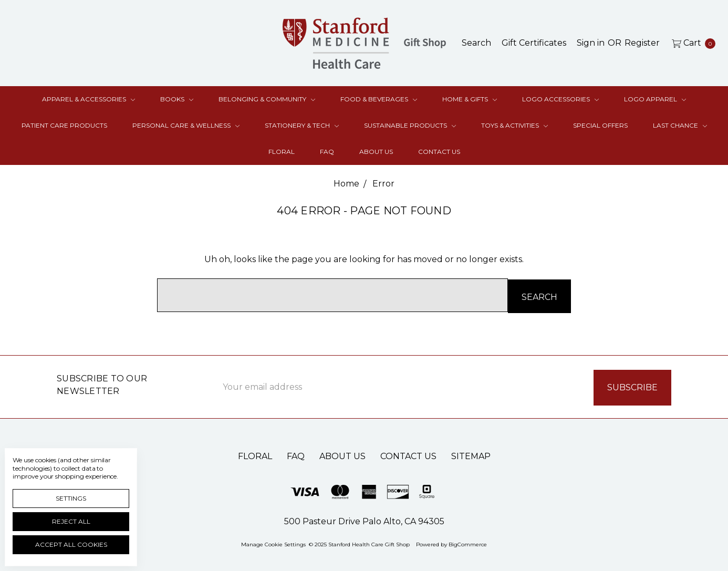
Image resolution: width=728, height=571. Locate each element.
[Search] (476, 43)
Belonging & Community (267, 99)
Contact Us (439, 152)
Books (177, 99)
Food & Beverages (379, 99)
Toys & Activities (514, 125)
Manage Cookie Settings (273, 542)
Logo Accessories (560, 99)
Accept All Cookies (71, 544)
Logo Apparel (655, 99)
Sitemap (471, 454)
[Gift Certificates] (534, 43)
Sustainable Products (410, 125)
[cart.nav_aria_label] (691, 43)
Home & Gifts (470, 99)
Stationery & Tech (302, 125)
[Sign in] (591, 43)
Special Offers (600, 125)
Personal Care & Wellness (186, 125)
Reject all (71, 521)
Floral (282, 152)
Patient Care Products (64, 125)
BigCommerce (468, 542)
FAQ (327, 152)
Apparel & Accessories (89, 99)
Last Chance (680, 125)
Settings (71, 498)
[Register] (642, 43)
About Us (376, 152)
